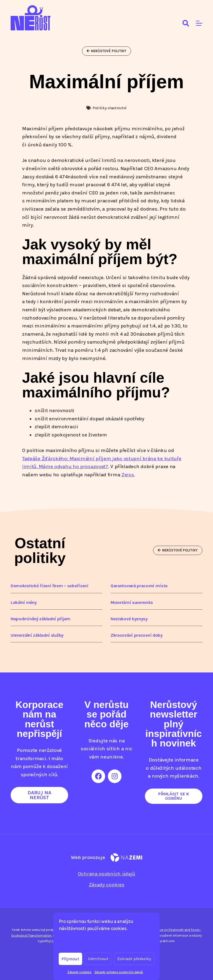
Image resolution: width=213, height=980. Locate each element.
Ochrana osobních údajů (107, 874)
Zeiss (128, 475)
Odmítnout (98, 959)
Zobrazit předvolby (134, 959)
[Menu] (199, 23)
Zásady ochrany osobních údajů (119, 972)
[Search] (186, 23)
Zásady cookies (79, 972)
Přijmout (71, 959)
